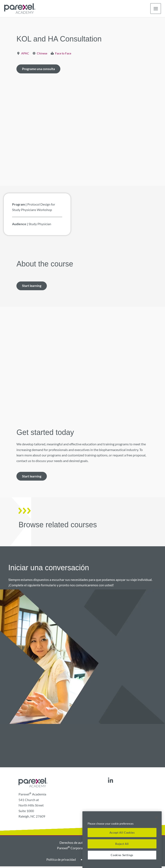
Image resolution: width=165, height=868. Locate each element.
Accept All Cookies (122, 833)
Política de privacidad (60, 861)
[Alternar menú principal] (156, 9)
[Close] (156, 818)
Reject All (122, 844)
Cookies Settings (122, 855)
